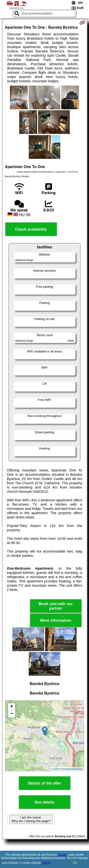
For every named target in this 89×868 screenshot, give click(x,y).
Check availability (31, 229)
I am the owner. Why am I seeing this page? (31, 819)
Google (62, 855)
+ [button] (12, 707)
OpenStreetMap (74, 769)
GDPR (46, 863)
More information (56, 620)
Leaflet (56, 769)
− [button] (12, 714)
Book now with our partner (56, 606)
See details (45, 802)
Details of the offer (44, 783)
